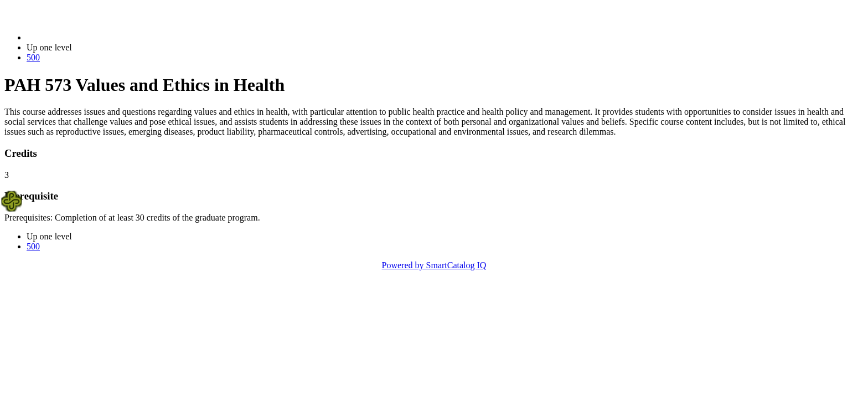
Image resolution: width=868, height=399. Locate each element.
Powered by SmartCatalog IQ (434, 265)
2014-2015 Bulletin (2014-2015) (84, 37)
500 (33, 57)
